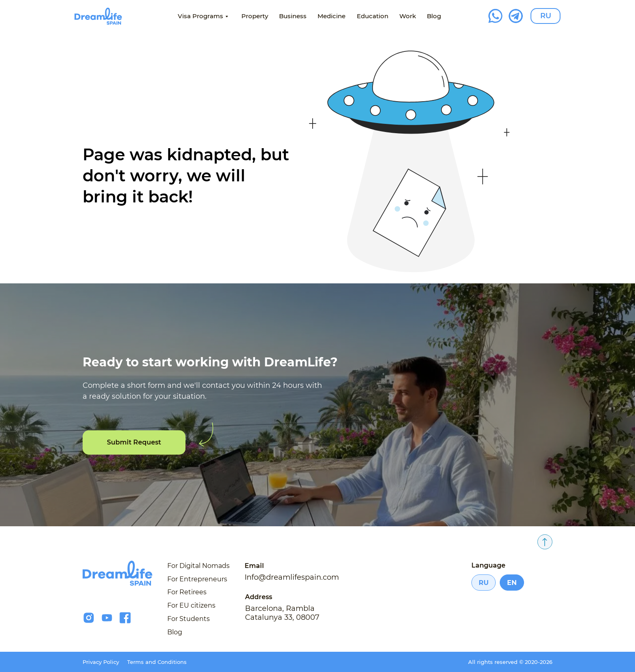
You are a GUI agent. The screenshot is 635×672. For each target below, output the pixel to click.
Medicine (331, 16)
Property (255, 16)
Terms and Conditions (157, 662)
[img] (98, 16)
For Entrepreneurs (197, 579)
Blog (434, 16)
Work (408, 16)
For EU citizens (191, 605)
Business (293, 16)
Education (373, 16)
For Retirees (187, 592)
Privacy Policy (101, 662)
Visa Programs (200, 16)
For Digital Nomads (198, 566)
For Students (189, 619)
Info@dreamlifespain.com (292, 577)
